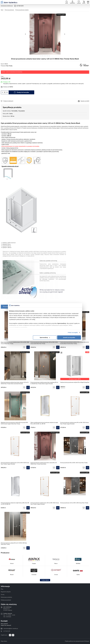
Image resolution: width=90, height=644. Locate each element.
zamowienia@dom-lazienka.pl (11, 629)
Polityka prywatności (6, 600)
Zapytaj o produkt (85, 101)
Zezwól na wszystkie (69, 337)
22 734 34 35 (7, 631)
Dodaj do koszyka (23, 92)
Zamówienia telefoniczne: (12, 6)
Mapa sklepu (4, 641)
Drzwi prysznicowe (9, 10)
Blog (2, 589)
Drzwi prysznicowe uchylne (22, 10)
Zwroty (3, 595)
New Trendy (9, 66)
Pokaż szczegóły (73, 332)
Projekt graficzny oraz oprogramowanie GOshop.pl (77, 641)
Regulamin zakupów (6, 592)
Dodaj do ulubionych (8, 101)
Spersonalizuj (45, 337)
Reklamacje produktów (6, 597)
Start (2, 10)
